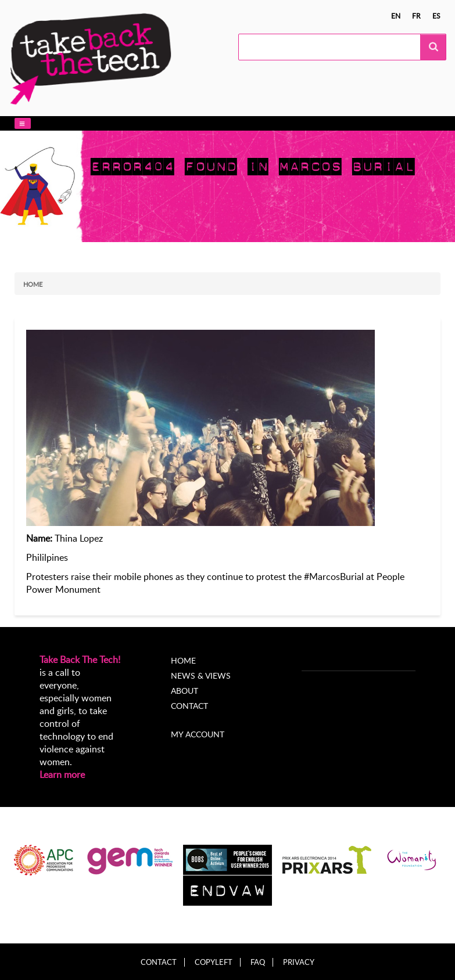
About (184, 691)
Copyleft (214, 962)
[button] (23, 123)
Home (33, 284)
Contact (189, 706)
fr (416, 16)
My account (198, 734)
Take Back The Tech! (80, 660)
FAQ (258, 962)
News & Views (201, 675)
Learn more (62, 774)
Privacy (299, 962)
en (396, 16)
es (436, 16)
